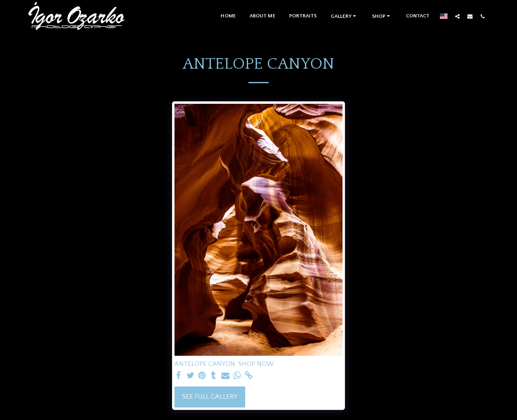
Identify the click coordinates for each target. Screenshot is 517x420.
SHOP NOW (256, 364)
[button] (345, 16)
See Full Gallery (210, 397)
